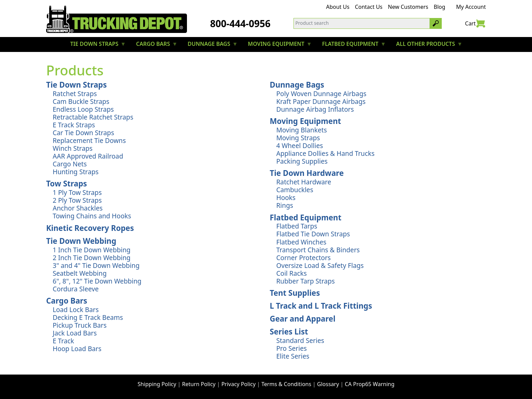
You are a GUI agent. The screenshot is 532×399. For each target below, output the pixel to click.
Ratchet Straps (75, 94)
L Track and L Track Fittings (321, 306)
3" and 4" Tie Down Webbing (96, 265)
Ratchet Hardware (304, 182)
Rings (285, 205)
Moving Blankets (301, 130)
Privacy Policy (238, 384)
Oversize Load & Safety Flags (320, 265)
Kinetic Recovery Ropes (90, 228)
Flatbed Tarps (297, 226)
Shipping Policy (157, 384)
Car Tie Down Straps (83, 133)
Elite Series (293, 356)
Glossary (328, 384)
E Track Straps (74, 125)
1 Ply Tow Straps (77, 192)
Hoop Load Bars (77, 349)
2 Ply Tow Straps (77, 200)
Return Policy (199, 384)
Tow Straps (66, 184)
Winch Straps (72, 148)
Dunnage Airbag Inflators (315, 109)
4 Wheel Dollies (300, 146)
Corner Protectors (303, 258)
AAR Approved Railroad (88, 156)
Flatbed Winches (301, 242)
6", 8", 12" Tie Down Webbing (97, 281)
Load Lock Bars (76, 310)
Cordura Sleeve (76, 289)
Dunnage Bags (297, 85)
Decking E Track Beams (88, 317)
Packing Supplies (302, 161)
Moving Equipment (305, 121)
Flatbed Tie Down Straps (313, 234)
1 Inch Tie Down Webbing (91, 250)
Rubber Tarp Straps (306, 281)
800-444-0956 (240, 23)
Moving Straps (298, 138)
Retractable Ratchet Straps (93, 117)
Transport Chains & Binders (318, 250)
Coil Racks (291, 273)
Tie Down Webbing (81, 241)
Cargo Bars (67, 301)
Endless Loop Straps (83, 109)
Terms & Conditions (287, 384)
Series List (289, 332)
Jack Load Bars (75, 333)
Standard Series (300, 340)
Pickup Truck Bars (80, 325)
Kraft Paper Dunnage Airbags (321, 101)
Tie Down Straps (77, 85)
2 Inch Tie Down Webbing (91, 258)
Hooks (286, 197)
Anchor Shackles (78, 208)
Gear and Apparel (303, 319)
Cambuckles (295, 190)
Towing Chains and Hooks (92, 216)
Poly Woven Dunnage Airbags (321, 94)
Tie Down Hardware (307, 173)
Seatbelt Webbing (80, 273)
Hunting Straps (75, 172)
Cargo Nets (70, 164)
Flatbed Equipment (306, 217)
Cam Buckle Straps (81, 101)
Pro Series (291, 348)
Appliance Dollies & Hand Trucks (325, 153)
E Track (63, 341)
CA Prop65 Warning (369, 384)
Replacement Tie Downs (89, 140)
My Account (471, 7)
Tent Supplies (295, 293)
